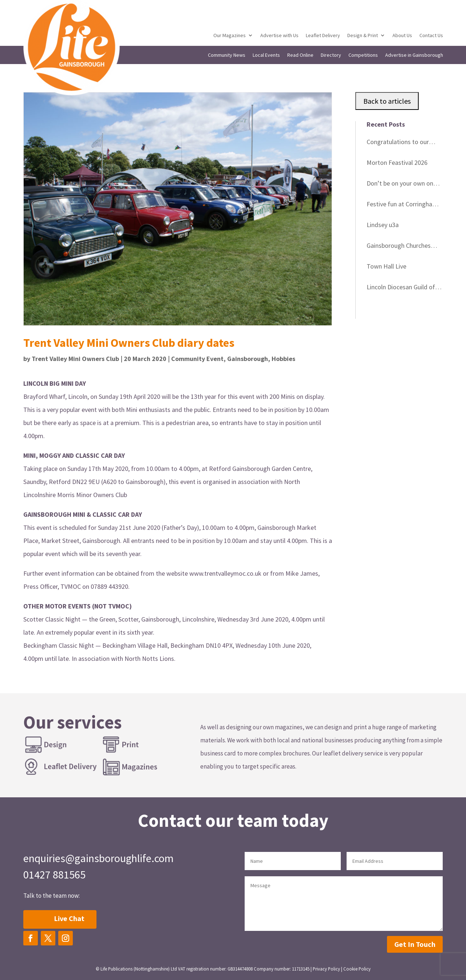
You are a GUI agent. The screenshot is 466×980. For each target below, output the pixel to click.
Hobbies (283, 359)
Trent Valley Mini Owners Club (75, 359)
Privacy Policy (326, 969)
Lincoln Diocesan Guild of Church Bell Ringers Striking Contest (404, 288)
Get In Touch (415, 944)
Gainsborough (248, 359)
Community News (227, 55)
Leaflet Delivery (323, 36)
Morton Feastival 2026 (397, 162)
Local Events (266, 55)
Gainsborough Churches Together (399, 247)
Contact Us (431, 36)
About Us (402, 36)
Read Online (300, 55)
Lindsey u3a (383, 225)
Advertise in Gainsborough (414, 55)
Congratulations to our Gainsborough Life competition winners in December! (398, 143)
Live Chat (69, 918)
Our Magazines (230, 36)
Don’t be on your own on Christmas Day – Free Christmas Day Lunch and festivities (401, 185)
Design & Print (363, 36)
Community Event (197, 359)
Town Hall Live (386, 266)
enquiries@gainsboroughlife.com (98, 858)
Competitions (363, 55)
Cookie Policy (357, 969)
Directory (331, 55)
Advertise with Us (279, 36)
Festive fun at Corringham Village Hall (402, 205)
